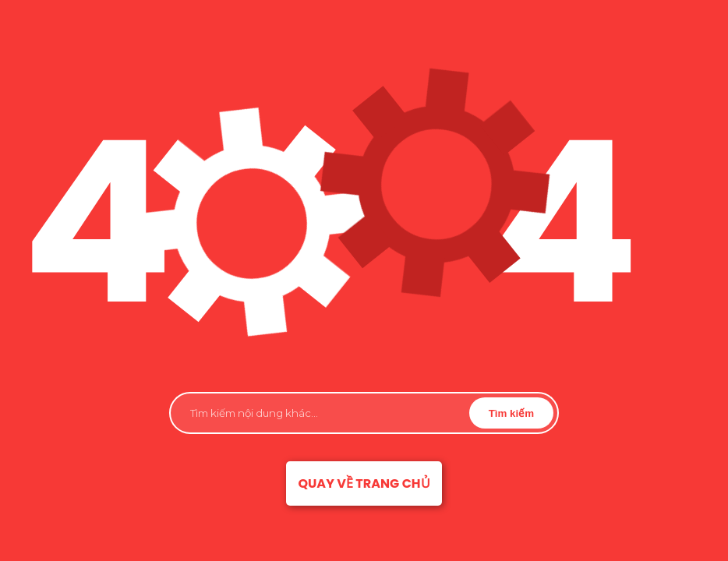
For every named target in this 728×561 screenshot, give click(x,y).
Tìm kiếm (511, 413)
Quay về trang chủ (364, 483)
